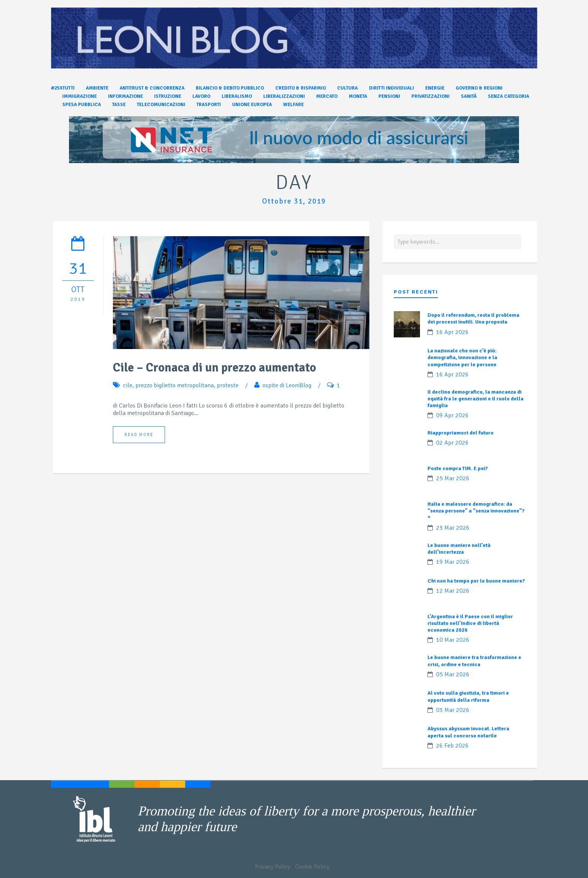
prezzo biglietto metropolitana (175, 385)
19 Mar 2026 (453, 562)
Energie (435, 88)
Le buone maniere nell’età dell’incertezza (459, 549)
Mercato (327, 96)
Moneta (358, 96)
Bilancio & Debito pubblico (230, 88)
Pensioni (389, 96)
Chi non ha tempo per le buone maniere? (476, 581)
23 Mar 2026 (453, 528)
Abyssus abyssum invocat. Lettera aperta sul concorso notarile (468, 732)
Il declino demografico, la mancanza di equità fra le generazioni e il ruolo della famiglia (475, 399)
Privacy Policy (273, 867)
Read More (139, 435)
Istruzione (168, 96)
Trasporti (209, 105)
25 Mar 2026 (453, 478)
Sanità (469, 96)
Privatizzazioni (430, 96)
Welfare (293, 105)
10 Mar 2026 (453, 640)
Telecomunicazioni (161, 105)
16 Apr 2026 (452, 332)
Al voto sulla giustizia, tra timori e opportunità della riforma (468, 696)
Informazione (125, 96)
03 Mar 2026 (453, 710)
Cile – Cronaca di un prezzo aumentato (214, 368)
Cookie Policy (312, 867)
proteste (228, 385)
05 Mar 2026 (453, 674)
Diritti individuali (391, 88)
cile (128, 385)
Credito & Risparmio (301, 88)
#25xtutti (63, 88)
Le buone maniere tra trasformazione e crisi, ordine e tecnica (474, 661)
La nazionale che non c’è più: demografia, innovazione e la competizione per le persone (462, 357)
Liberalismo (237, 96)
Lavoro (201, 96)
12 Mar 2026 (453, 591)
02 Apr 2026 (452, 443)
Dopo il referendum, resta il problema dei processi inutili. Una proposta (473, 318)
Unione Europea (252, 105)
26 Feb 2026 (452, 746)
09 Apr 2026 (452, 415)
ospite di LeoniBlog (287, 385)
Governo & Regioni (479, 88)
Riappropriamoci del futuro (460, 433)
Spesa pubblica (82, 105)
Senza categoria (508, 96)
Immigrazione (79, 96)
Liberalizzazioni (284, 96)
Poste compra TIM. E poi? (458, 468)
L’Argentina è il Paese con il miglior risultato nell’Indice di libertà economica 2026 (470, 623)
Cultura (347, 88)
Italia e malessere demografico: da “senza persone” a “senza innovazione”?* (476, 511)
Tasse (119, 105)
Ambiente (97, 88)
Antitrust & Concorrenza (152, 88)
